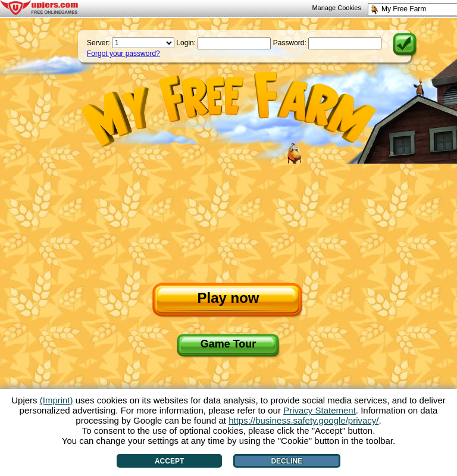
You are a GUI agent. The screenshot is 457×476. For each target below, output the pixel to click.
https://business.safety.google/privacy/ (303, 420)
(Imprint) (57, 400)
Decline (287, 461)
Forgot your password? (123, 54)
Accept (169, 461)
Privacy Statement (320, 410)
